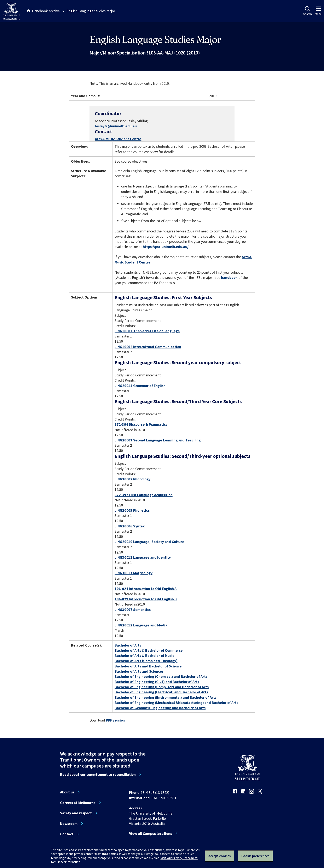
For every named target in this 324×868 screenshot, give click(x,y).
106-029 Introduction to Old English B (146, 599)
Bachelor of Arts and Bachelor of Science (148, 666)
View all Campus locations (151, 834)
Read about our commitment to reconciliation (98, 775)
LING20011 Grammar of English (140, 386)
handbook (230, 277)
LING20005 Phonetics (132, 510)
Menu (318, 11)
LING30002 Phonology (132, 479)
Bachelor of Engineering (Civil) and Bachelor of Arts (157, 682)
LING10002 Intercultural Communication (148, 347)
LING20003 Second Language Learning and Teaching (158, 440)
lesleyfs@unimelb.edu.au (116, 126)
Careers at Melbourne (78, 803)
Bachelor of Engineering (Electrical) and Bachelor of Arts (161, 692)
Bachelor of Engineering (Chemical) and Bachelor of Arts (161, 676)
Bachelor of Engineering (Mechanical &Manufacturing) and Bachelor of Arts (176, 703)
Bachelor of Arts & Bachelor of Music (144, 656)
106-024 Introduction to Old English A (146, 589)
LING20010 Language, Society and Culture (149, 542)
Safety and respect (76, 813)
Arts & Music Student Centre (118, 139)
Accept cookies (219, 856)
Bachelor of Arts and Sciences (139, 671)
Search (307, 11)
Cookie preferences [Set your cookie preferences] (255, 856)
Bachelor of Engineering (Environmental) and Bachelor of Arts (165, 697)
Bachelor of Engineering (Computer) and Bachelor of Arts (162, 687)
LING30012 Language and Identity (143, 557)
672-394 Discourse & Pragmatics (141, 424)
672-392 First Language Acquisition (143, 495)
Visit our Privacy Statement (179, 858)
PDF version (115, 720)
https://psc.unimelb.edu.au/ (166, 247)
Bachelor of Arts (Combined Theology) (146, 661)
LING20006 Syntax (130, 526)
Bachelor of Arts (128, 645)
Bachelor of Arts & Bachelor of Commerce (149, 650)
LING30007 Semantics (132, 610)
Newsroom (69, 824)
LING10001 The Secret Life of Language (147, 331)
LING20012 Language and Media (141, 625)
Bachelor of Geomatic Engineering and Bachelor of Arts (160, 708)
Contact (67, 834)
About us (67, 792)
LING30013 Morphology (133, 573)
